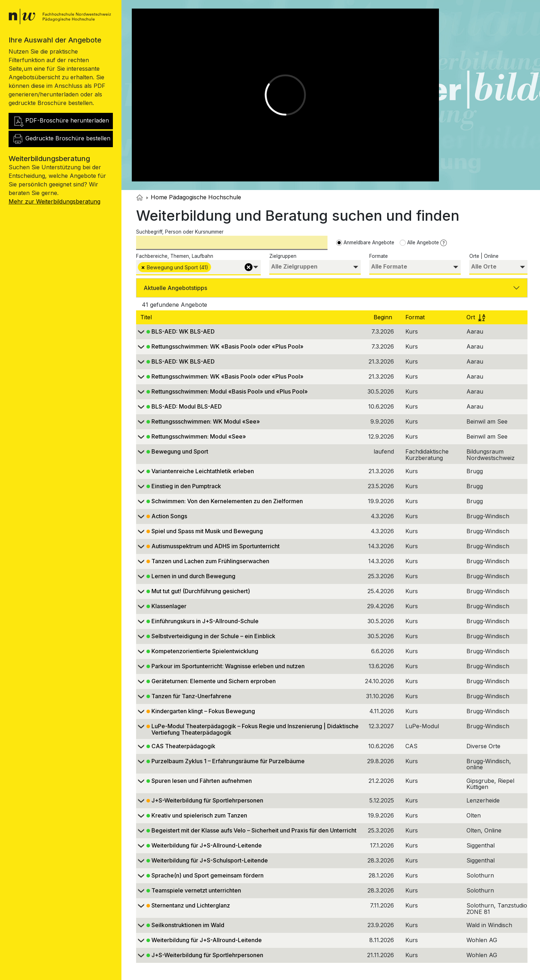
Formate (379, 256)
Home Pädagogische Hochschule (194, 197)
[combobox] (198, 268)
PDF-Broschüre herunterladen (61, 121)
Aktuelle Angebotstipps (175, 288)
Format (416, 317)
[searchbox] (214, 267)
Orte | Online (484, 256)
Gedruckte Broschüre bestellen (61, 139)
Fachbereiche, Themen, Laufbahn (175, 256)
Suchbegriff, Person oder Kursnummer (180, 232)
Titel (147, 317)
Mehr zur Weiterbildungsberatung (54, 201)
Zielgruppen (283, 256)
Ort (476, 317)
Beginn (384, 317)
